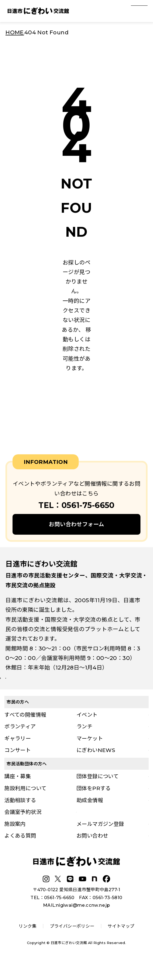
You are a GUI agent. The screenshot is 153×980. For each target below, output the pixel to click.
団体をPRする (94, 804)
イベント (87, 731)
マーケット (90, 754)
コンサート (18, 766)
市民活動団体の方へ (27, 780)
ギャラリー (18, 754)
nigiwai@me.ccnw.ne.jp (83, 921)
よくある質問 (20, 852)
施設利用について (25, 804)
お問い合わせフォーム (76, 524)
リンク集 (27, 942)
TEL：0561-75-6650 (52, 914)
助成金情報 (90, 816)
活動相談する (20, 816)
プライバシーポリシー (72, 942)
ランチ (84, 742)
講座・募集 (18, 792)
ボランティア (20, 742)
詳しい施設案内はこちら (41, 686)
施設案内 (15, 840)
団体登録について (97, 792)
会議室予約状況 (23, 828)
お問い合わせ (92, 852)
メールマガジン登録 (100, 840)
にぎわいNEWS (96, 766)
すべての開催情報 (25, 731)
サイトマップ (121, 942)
